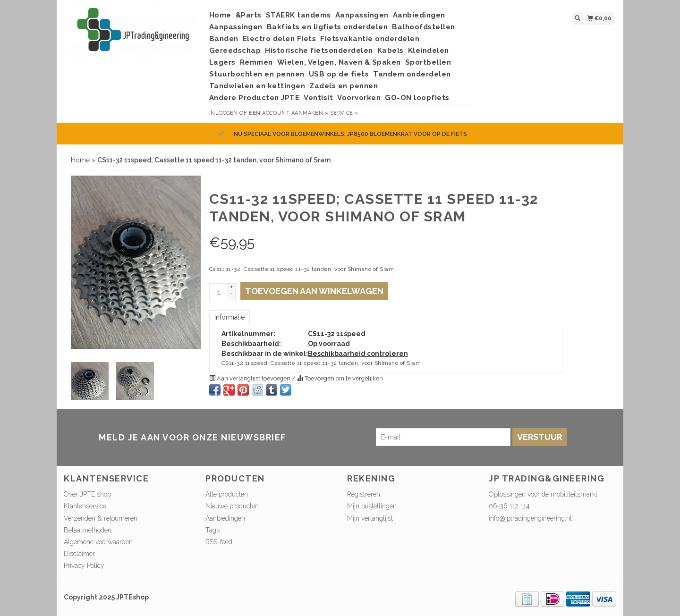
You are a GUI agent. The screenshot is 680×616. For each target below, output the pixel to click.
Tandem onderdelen (412, 74)
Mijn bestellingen (372, 506)
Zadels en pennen (344, 86)
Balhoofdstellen (424, 27)
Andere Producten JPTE (255, 98)
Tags (212, 530)
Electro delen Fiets (280, 39)
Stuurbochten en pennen (257, 74)
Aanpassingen (362, 15)
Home (220, 15)
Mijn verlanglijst (370, 518)
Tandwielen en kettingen (257, 86)
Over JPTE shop (87, 494)
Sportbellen (428, 62)
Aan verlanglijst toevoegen (251, 378)
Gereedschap (235, 51)
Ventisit (318, 98)
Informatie (229, 317)
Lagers (222, 62)
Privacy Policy (84, 565)
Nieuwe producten (232, 506)
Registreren (364, 494)
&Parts (249, 15)
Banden (224, 39)
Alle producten (227, 494)
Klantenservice (85, 506)
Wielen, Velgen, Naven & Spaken (339, 62)
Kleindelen (429, 51)
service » (344, 113)
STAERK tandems (298, 15)
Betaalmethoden (88, 530)
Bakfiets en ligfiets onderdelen (327, 27)
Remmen (256, 62)
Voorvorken (359, 98)
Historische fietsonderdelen (319, 51)
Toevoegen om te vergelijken (340, 378)
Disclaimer (79, 554)
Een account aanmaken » (289, 113)
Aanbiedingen (419, 15)
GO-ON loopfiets (417, 98)
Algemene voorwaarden (98, 542)
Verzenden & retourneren (101, 518)
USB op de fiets (339, 74)
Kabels (391, 51)
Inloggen (224, 113)
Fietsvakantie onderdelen (370, 39)
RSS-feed (219, 542)
